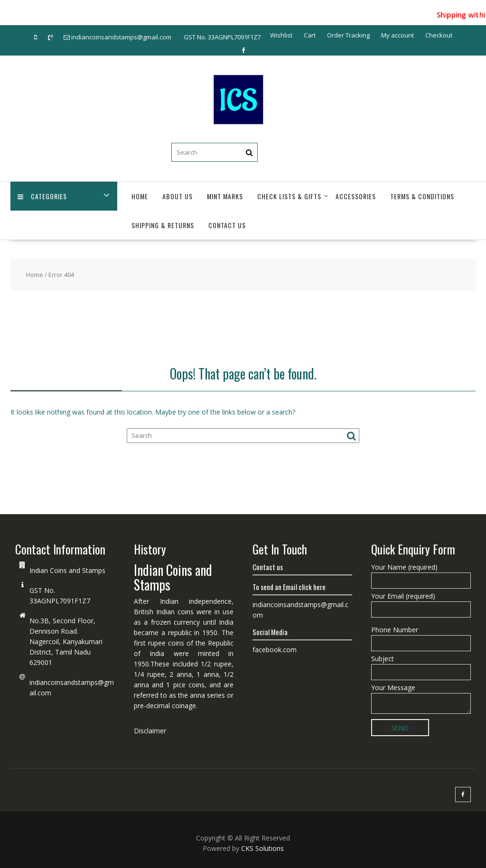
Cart (310, 35)
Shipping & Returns (163, 225)
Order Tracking (348, 35)
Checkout (439, 35)
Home (140, 196)
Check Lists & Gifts (289, 196)
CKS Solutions (262, 848)
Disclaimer (150, 731)
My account (397, 35)
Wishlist (281, 35)
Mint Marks (225, 196)
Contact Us (227, 225)
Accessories (356, 196)
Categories (42, 196)
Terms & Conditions (422, 196)
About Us (178, 196)
